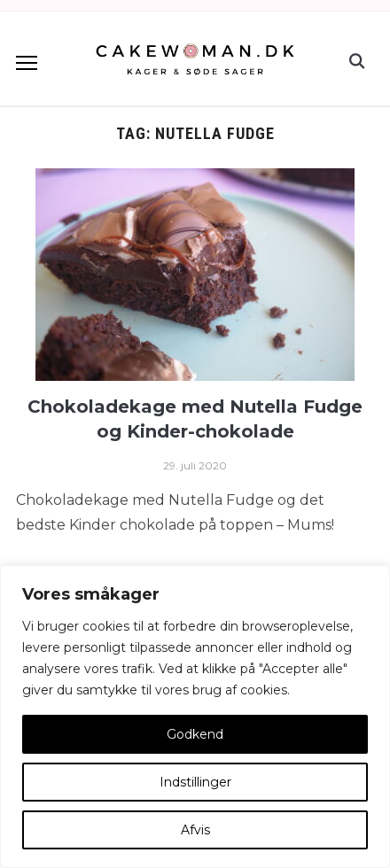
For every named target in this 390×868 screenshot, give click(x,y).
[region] (195, 717)
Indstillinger (195, 782)
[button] (27, 63)
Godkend (195, 734)
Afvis (195, 830)
